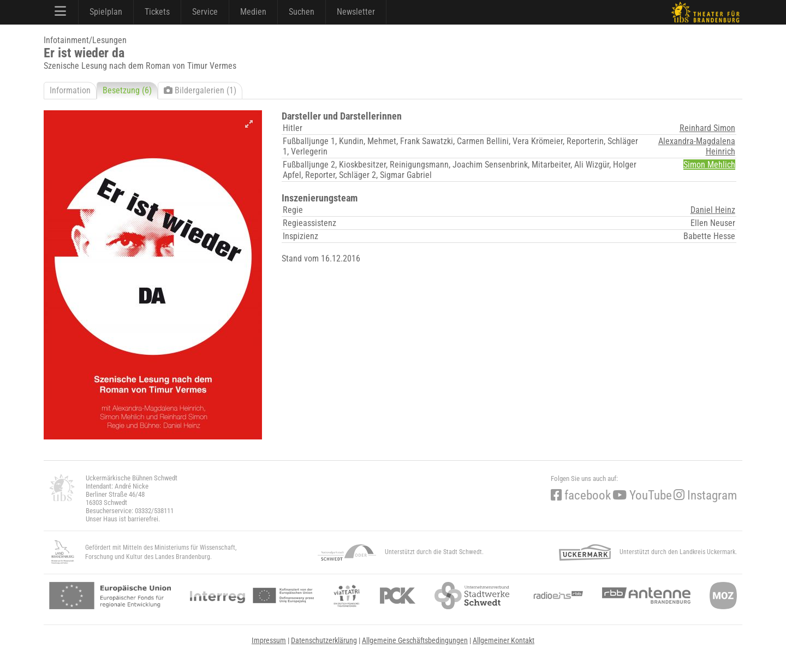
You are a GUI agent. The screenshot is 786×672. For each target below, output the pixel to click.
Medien (253, 12)
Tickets (157, 12)
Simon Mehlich (709, 165)
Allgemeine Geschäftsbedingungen (415, 640)
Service (205, 12)
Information (70, 90)
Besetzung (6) (127, 90)
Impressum (269, 640)
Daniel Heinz (713, 210)
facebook (581, 495)
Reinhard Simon (707, 128)
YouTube (642, 495)
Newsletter (356, 12)
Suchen (302, 12)
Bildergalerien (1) (200, 90)
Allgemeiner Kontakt (504, 640)
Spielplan (106, 12)
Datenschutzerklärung (324, 640)
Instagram (705, 495)
